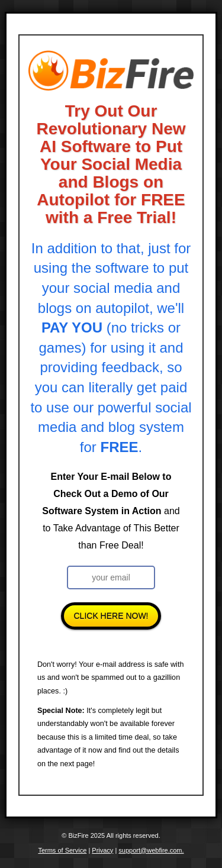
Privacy (102, 850)
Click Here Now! (111, 616)
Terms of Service (62, 850)
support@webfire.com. (151, 850)
